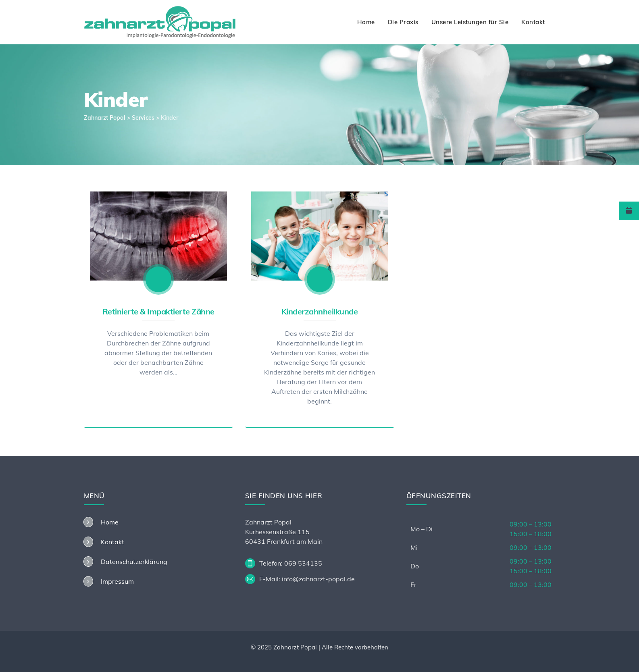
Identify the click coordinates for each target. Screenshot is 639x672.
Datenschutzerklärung (134, 562)
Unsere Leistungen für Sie (470, 22)
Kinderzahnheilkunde (320, 311)
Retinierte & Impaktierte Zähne (158, 311)
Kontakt (533, 22)
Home (366, 22)
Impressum (117, 581)
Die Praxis (403, 22)
